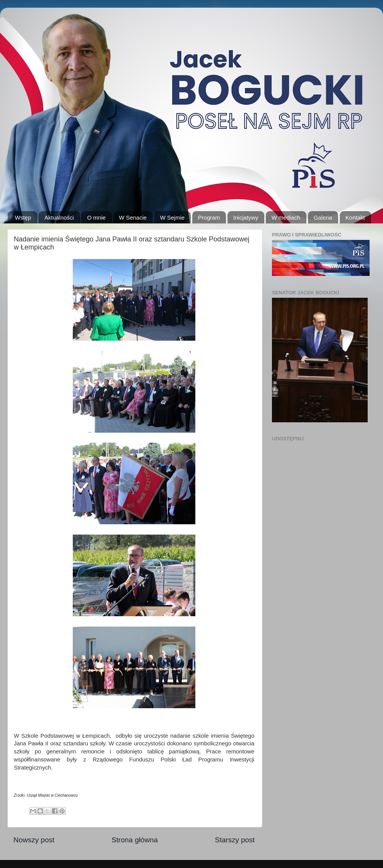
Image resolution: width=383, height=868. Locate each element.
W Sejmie (172, 217)
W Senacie (133, 217)
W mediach (286, 217)
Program (209, 217)
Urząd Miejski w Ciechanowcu (52, 795)
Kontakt (355, 217)
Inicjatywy (246, 217)
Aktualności (59, 217)
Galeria (323, 217)
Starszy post (235, 840)
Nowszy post (34, 840)
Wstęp (23, 217)
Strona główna (135, 840)
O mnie (96, 217)
